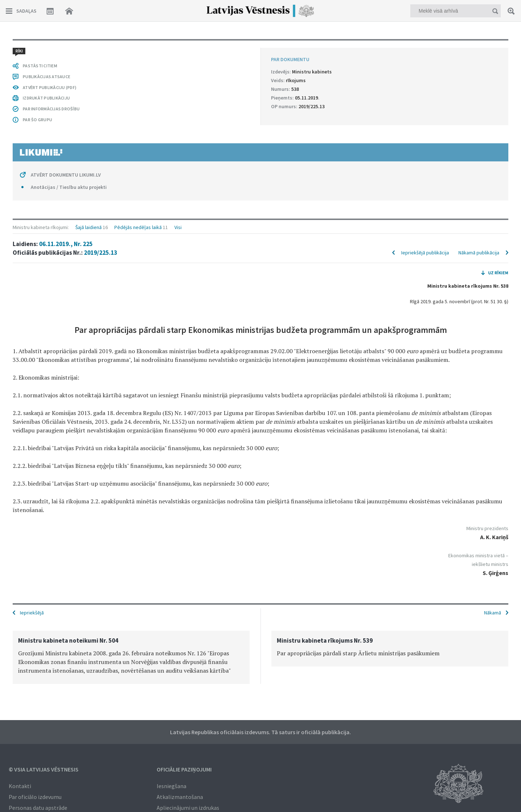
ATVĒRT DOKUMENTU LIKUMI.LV (66, 175)
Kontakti (20, 786)
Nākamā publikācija (479, 253)
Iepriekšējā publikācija (425, 253)
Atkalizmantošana (180, 797)
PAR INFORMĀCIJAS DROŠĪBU (51, 109)
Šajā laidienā (88, 227)
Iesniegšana (171, 786)
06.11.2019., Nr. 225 (66, 244)
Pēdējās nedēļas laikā (138, 227)
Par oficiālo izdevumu (35, 797)
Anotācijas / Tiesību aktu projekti (69, 187)
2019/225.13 (101, 253)
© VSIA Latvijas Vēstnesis (44, 769)
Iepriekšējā (32, 613)
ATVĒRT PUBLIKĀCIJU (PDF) (50, 87)
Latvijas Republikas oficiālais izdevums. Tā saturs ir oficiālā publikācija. (260, 732)
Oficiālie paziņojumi (184, 769)
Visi (178, 227)
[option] (131, 657)
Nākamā (493, 613)
